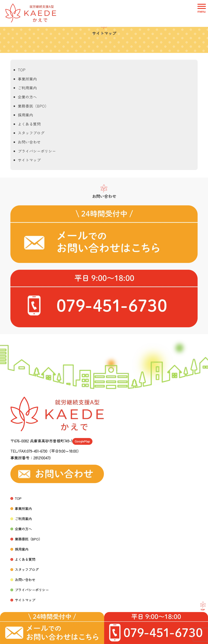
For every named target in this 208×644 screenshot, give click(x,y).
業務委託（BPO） (33, 106)
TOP (22, 70)
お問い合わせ (29, 142)
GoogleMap (82, 441)
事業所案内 (27, 79)
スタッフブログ (31, 133)
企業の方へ (27, 97)
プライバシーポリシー (37, 151)
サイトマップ (29, 160)
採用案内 (25, 115)
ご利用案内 (27, 88)
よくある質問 (29, 124)
